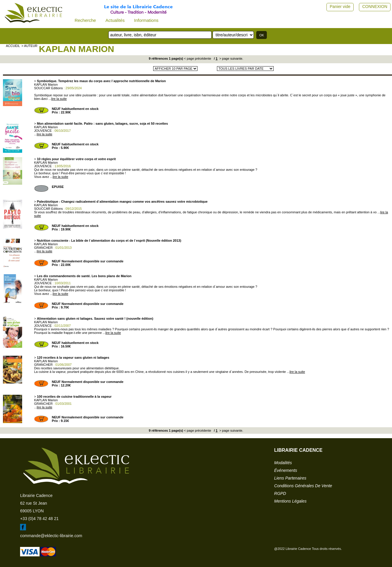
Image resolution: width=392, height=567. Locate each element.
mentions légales (290, 501)
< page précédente (197, 59)
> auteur (30, 46)
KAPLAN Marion (77, 49)
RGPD (280, 493)
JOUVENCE (43, 131)
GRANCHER (43, 248)
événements (286, 470)
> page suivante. (231, 59)
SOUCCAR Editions (48, 88)
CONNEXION (375, 7)
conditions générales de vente (303, 486)
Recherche (85, 20)
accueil (13, 46)
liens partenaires (290, 478)
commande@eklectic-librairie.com (51, 536)
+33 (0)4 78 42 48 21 (39, 519)
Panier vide (340, 7)
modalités (283, 463)
